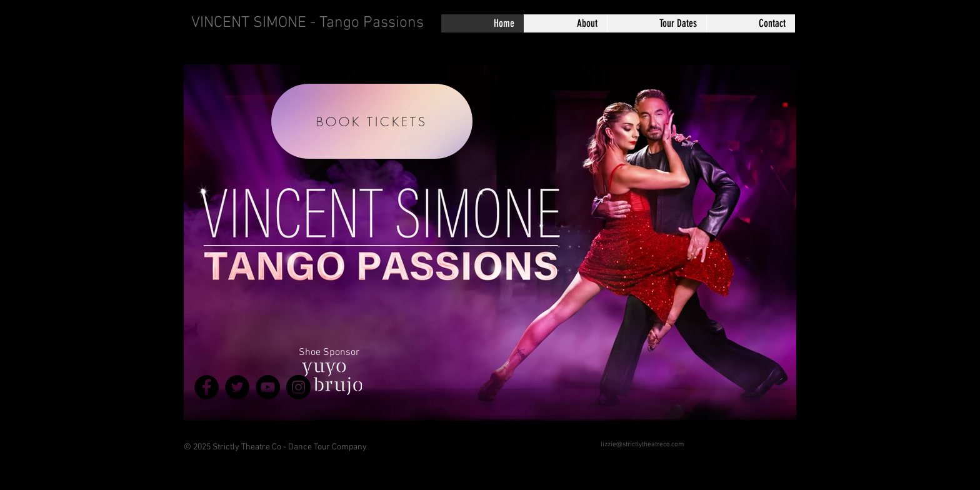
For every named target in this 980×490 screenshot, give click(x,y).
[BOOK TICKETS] (372, 121)
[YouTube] (268, 387)
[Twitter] (237, 387)
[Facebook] (207, 387)
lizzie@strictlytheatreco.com (642, 445)
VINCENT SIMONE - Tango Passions (307, 23)
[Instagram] (298, 387)
